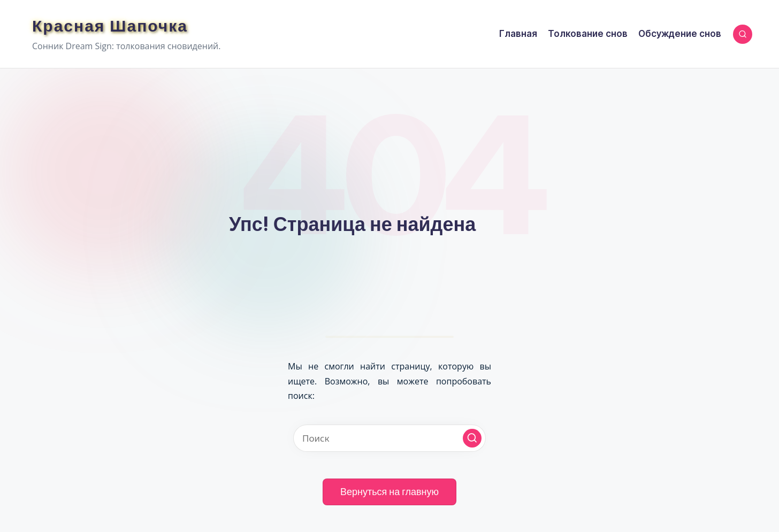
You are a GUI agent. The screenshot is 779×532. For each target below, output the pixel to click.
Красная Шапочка (110, 26)
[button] (472, 438)
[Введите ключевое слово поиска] (389, 438)
